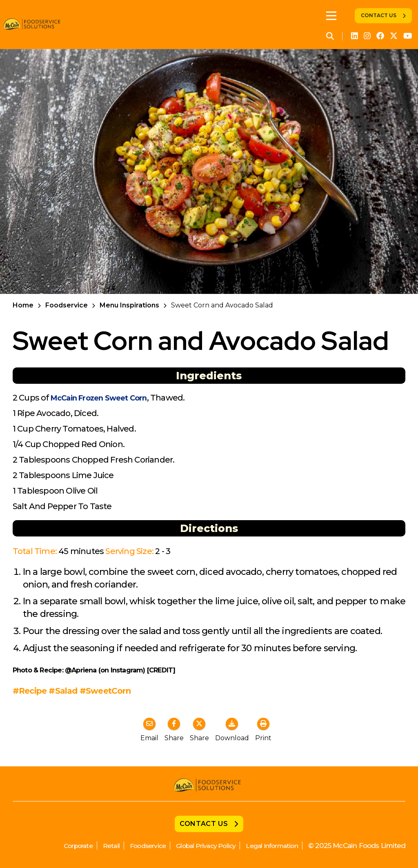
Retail (91, 846)
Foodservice (67, 305)
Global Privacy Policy (195, 846)
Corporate (55, 846)
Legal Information (268, 846)
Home (23, 305)
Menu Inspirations (129, 305)
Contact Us (379, 15)
